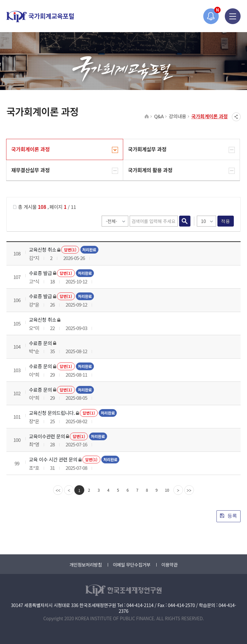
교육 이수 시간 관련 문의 (53, 459)
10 (167, 490)
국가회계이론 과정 (210, 116)
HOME (147, 117)
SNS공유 (236, 117)
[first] (58, 490)
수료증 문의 (40, 343)
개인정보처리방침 (86, 565)
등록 (229, 516)
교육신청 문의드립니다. (52, 413)
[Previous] (69, 490)
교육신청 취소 (43, 250)
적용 (226, 221)
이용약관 (169, 565)
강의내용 (178, 116)
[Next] (178, 490)
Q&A (159, 116)
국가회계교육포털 (40, 17)
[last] (189, 490)
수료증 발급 (40, 273)
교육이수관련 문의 (47, 436)
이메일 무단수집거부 (132, 565)
